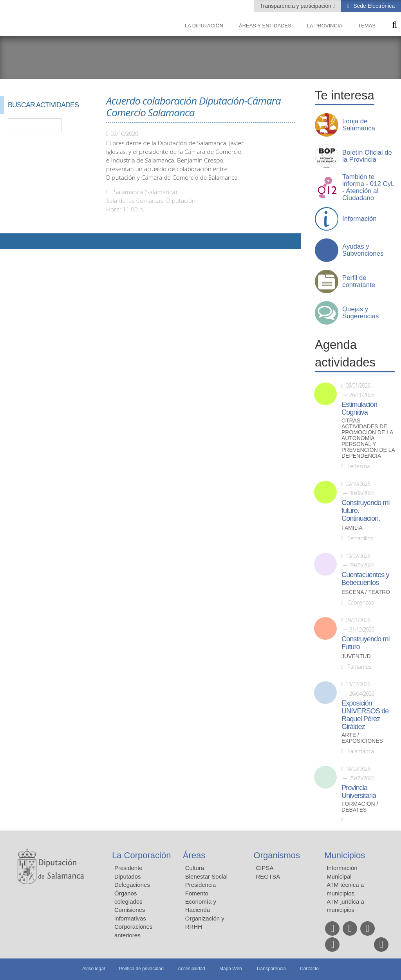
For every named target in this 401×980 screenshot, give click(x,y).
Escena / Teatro (366, 592)
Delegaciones (132, 885)
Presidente (128, 868)
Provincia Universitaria (359, 792)
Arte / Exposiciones (362, 738)
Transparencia (271, 969)
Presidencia (200, 885)
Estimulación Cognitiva (359, 408)
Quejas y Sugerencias (360, 313)
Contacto (309, 969)
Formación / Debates (360, 807)
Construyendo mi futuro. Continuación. (365, 511)
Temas (367, 26)
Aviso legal (94, 969)
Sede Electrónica (373, 6)
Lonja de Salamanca (359, 125)
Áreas (194, 855)
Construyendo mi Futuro (365, 643)
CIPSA (265, 868)
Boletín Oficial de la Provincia (367, 156)
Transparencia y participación (296, 6)
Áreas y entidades (265, 26)
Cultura (195, 868)
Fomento (197, 893)
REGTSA (268, 876)
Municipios (345, 855)
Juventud (356, 656)
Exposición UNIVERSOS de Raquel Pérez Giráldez (365, 715)
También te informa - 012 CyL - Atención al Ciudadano (368, 188)
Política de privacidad (141, 969)
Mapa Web (231, 969)
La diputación (204, 26)
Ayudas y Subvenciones (363, 250)
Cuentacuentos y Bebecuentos (365, 579)
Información (359, 219)
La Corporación (141, 855)
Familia (352, 528)
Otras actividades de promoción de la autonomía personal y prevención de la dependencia (368, 438)
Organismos (277, 855)
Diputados (128, 876)
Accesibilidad (191, 969)
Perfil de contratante (359, 282)
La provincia (325, 26)
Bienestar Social (206, 876)
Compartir (10, 241)
